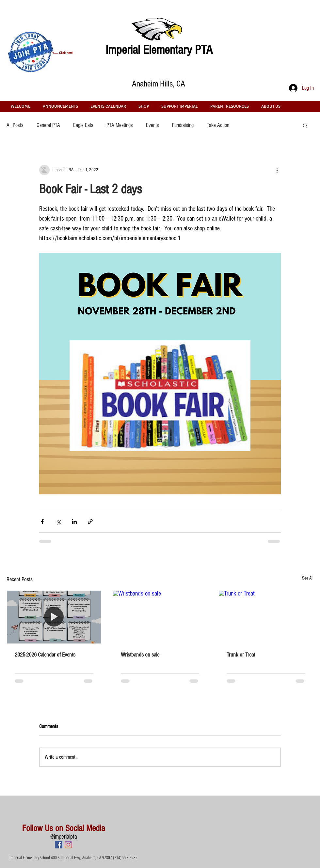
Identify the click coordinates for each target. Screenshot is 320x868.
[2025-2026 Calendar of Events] (54, 617)
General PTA (48, 125)
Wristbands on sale (140, 655)
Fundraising (183, 125)
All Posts (15, 125)
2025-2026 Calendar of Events (45, 655)
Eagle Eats (83, 125)
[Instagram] (68, 845)
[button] (305, 125)
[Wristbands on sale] (160, 617)
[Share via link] (90, 522)
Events (152, 125)
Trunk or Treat (241, 655)
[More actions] (277, 170)
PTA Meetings (120, 125)
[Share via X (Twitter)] (58, 522)
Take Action (218, 125)
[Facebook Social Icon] (59, 845)
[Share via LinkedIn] (74, 522)
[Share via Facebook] (42, 522)
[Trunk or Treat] (266, 617)
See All (308, 578)
